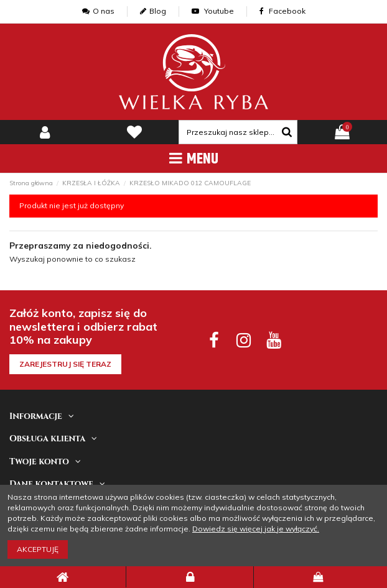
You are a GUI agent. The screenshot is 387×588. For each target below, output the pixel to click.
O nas (98, 11)
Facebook (282, 11)
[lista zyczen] (134, 132)
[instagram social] (244, 340)
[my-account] (45, 132)
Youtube (213, 11)
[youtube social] (273, 340)
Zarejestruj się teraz (65, 364)
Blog (153, 11)
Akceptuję (38, 549)
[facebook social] (214, 340)
